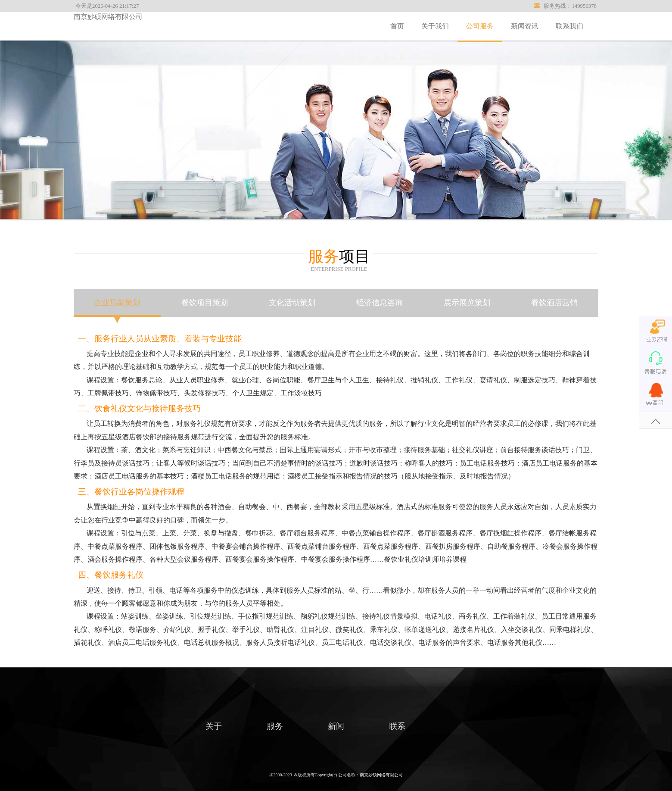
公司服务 (480, 26)
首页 (397, 26)
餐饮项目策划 (205, 303)
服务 (275, 726)
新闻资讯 (525, 26)
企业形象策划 (117, 303)
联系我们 (569, 26)
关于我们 (435, 26)
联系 (397, 726)
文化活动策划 (292, 303)
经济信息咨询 (380, 303)
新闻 (336, 726)
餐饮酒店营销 (554, 303)
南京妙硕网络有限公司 (108, 17)
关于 (214, 726)
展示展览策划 (467, 303)
